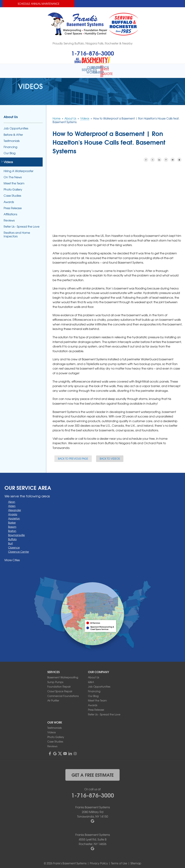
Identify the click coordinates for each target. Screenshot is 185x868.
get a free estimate (93, 772)
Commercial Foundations (63, 693)
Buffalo (12, 537)
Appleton (14, 516)
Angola (13, 512)
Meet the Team (14, 181)
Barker (12, 520)
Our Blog (10, 151)
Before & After (13, 132)
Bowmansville (16, 532)
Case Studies (12, 193)
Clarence (14, 545)
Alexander (15, 507)
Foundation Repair (59, 684)
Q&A (91, 679)
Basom (12, 524)
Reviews (9, 218)
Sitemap (136, 861)
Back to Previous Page (73, 456)
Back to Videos (110, 456)
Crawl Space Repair (60, 689)
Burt (10, 541)
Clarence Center (19, 549)
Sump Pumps (55, 679)
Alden (12, 503)
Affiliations (10, 212)
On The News (13, 175)
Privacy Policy (99, 861)
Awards (9, 199)
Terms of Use (119, 861)
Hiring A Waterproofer (19, 168)
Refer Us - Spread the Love (21, 224)
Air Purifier (53, 698)
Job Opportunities (16, 126)
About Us (11, 114)
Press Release (13, 205)
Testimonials (12, 138)
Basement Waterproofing (63, 675)
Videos (8, 160)
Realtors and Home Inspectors (17, 232)
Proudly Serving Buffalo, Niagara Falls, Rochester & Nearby (93, 43)
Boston (12, 528)
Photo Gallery (13, 187)
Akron (12, 499)
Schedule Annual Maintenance (39, 4)
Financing (10, 145)
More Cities (12, 557)
